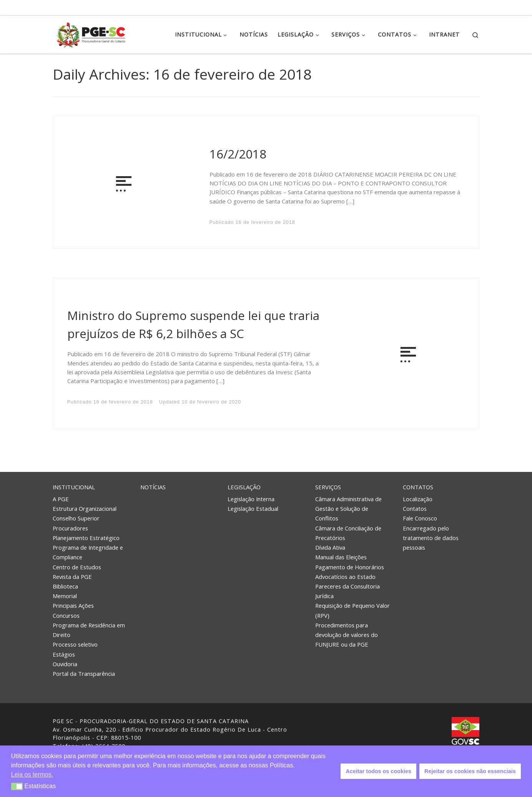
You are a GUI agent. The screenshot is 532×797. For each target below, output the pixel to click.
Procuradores (70, 528)
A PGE (61, 499)
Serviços (328, 487)
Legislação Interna (251, 499)
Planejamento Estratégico (86, 538)
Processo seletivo (75, 644)
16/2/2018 (238, 154)
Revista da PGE (72, 577)
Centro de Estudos (77, 567)
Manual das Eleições (341, 557)
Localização (418, 499)
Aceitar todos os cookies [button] (379, 771)
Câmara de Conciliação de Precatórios (348, 533)
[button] (17, 786)
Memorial (65, 596)
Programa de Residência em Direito (89, 630)
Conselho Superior (76, 518)
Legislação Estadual (253, 509)
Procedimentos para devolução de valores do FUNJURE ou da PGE (347, 635)
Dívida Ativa (330, 547)
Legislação (244, 487)
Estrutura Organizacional (85, 509)
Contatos (418, 487)
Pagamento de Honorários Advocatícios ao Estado (350, 572)
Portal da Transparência (84, 674)
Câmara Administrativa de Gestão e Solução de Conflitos (348, 509)
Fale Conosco (420, 518)
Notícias (153, 487)
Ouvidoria (65, 664)
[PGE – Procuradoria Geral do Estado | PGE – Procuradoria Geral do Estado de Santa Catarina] (91, 33)
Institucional (74, 487)
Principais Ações (73, 605)
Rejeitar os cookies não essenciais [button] (470, 771)
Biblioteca (65, 586)
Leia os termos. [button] (32, 774)
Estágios (64, 654)
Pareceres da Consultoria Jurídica (347, 591)
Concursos (66, 615)
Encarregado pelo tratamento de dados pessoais (431, 538)
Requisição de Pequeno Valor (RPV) (352, 610)
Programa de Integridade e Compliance (88, 552)
